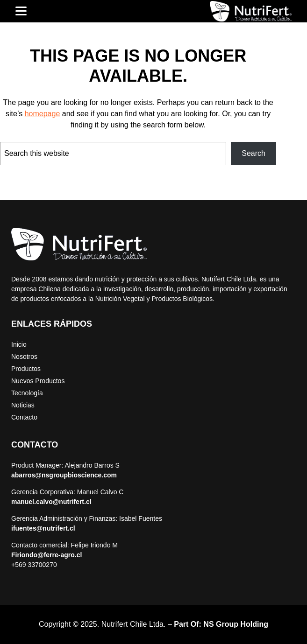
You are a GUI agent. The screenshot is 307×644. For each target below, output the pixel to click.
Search (253, 153)
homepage (43, 114)
